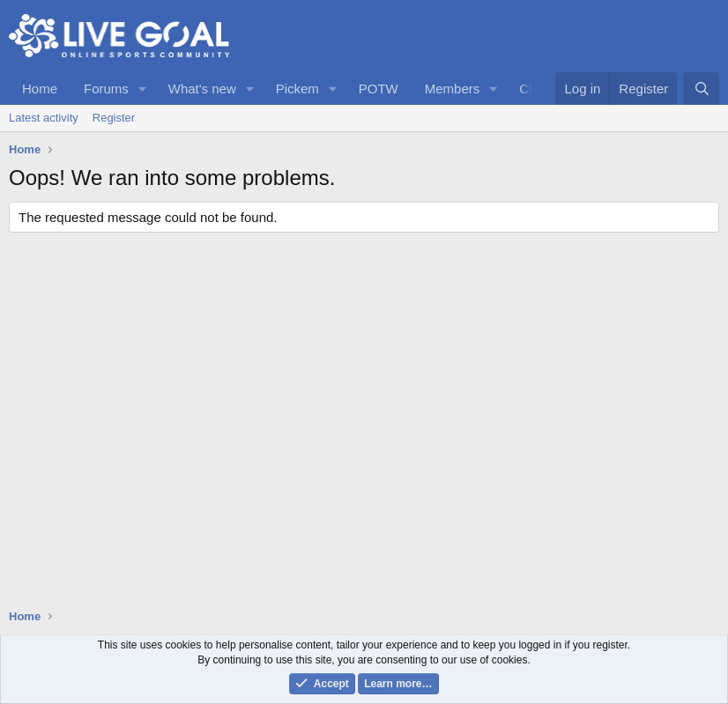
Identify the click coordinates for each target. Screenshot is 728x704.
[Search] (702, 89)
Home (40, 89)
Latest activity (44, 118)
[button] (143, 89)
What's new (202, 89)
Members (453, 89)
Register (114, 118)
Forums (106, 89)
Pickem (297, 89)
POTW (379, 89)
